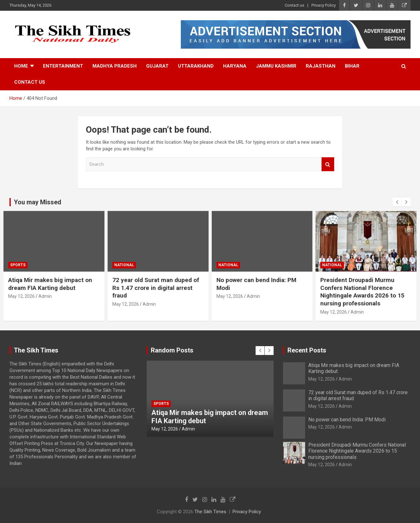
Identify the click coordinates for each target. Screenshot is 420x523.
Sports (18, 265)
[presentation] (397, 202)
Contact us (294, 5)
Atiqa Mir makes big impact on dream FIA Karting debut (50, 284)
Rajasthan (321, 66)
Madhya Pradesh (115, 66)
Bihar (352, 66)
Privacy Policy (324, 5)
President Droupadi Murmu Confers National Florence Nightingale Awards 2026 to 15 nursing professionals (362, 292)
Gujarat (157, 66)
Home (21, 66)
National (124, 265)
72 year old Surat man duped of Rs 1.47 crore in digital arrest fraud (156, 288)
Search (328, 164)
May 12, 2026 (21, 296)
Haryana (235, 66)
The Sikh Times (210, 512)
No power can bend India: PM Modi (347, 420)
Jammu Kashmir (276, 66)
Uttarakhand (196, 66)
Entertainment (63, 66)
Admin (45, 296)
